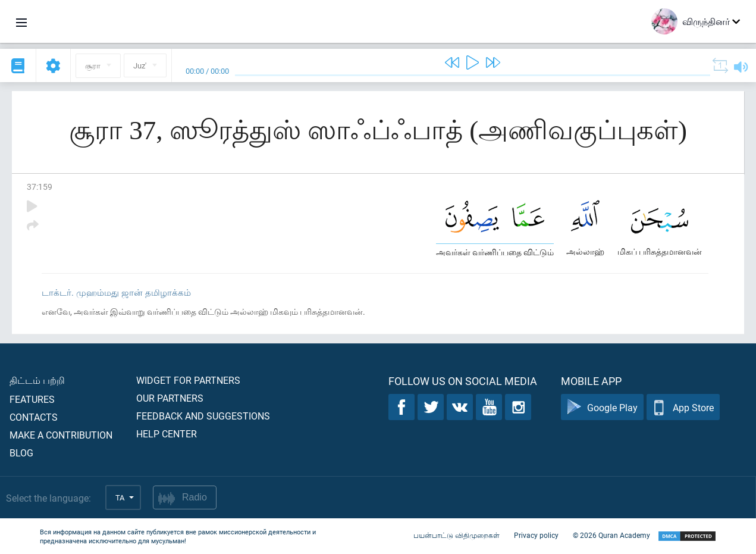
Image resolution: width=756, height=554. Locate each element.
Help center (167, 434)
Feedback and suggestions (203, 416)
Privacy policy (536, 535)
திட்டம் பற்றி (37, 380)
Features (32, 399)
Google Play (602, 407)
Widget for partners (188, 380)
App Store (683, 407)
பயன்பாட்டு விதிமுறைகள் (457, 535)
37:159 (40, 187)
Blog (21, 453)
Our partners (170, 398)
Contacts (34, 417)
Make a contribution (61, 435)
